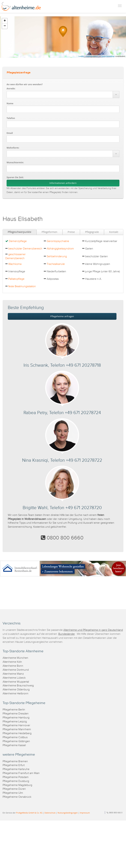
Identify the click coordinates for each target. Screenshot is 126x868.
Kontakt (114, 232)
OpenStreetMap (108, 56)
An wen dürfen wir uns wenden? (25, 84)
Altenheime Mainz (13, 674)
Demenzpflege (18, 241)
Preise (71, 232)
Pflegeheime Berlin (14, 710)
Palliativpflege (16, 279)
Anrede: (11, 88)
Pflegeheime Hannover (16, 725)
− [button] (5, 26)
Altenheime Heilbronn (15, 694)
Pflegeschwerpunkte (20, 232)
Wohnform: (13, 148)
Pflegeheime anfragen (62, 316)
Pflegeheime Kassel (14, 745)
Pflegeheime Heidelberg (17, 733)
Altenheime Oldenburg (16, 690)
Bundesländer (67, 634)
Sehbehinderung (57, 256)
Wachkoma (15, 264)
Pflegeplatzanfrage (19, 73)
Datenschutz (50, 813)
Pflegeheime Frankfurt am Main (21, 773)
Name (10, 103)
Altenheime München (15, 658)
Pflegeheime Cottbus (15, 737)
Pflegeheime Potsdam (16, 777)
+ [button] (5, 21)
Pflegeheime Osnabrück (17, 797)
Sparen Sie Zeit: (15, 177)
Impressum (85, 813)
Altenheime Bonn (13, 666)
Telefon (11, 118)
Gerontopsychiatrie (58, 241)
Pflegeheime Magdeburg (17, 785)
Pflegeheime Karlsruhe (16, 769)
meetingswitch (92, 56)
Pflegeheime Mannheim (17, 729)
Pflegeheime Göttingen (16, 741)
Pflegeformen (49, 232)
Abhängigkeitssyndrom (60, 249)
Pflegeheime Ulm (13, 793)
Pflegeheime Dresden (16, 714)
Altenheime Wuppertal (16, 682)
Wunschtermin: (15, 162)
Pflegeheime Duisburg (16, 781)
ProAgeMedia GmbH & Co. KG (29, 813)
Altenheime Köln (12, 662)
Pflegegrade (92, 232)
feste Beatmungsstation (22, 286)
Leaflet (81, 56)
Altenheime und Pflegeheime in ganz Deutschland (93, 630)
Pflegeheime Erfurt (14, 765)
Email (10, 133)
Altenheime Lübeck (14, 678)
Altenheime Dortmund (16, 670)
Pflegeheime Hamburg (16, 718)
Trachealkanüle (56, 264)
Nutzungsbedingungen (68, 813)
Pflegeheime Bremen (15, 761)
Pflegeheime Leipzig (15, 722)
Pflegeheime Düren (14, 789)
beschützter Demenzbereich (25, 249)
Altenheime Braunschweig (18, 686)
